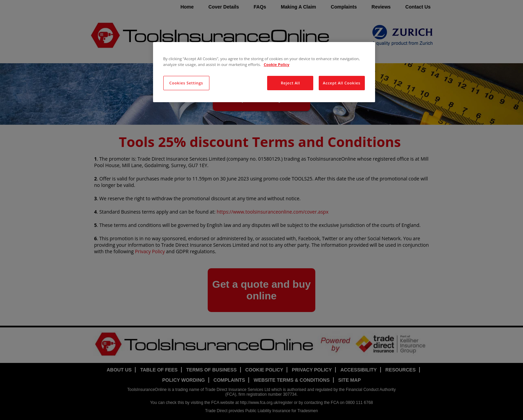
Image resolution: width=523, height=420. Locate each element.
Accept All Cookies (342, 83)
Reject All (290, 83)
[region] (264, 72)
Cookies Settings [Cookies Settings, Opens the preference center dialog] (186, 83)
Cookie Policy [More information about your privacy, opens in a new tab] (277, 64)
